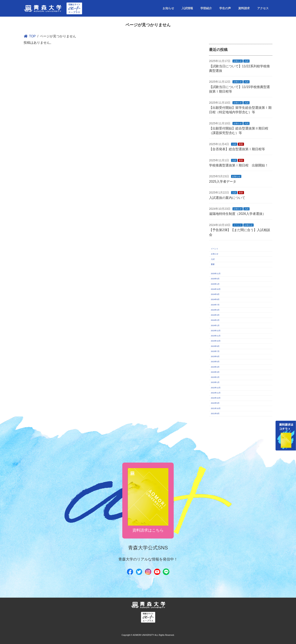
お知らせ (238, 61)
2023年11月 (216, 336)
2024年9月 (215, 294)
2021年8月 (215, 414)
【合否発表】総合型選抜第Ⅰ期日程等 (237, 149)
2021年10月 (216, 408)
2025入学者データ (223, 182)
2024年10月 (216, 289)
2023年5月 (215, 362)
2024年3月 (215, 315)
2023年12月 (216, 331)
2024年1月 (215, 325)
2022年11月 (216, 393)
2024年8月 (215, 299)
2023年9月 (215, 346)
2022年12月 (216, 388)
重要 (241, 144)
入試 (247, 61)
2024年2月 (215, 320)
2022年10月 (216, 398)
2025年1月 (215, 284)
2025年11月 (216, 274)
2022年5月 (215, 403)
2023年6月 (215, 356)
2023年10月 (216, 341)
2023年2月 (215, 377)
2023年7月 (215, 351)
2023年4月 (215, 367)
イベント (238, 225)
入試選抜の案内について (227, 198)
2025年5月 (215, 279)
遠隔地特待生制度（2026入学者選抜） (237, 214)
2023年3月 (215, 372)
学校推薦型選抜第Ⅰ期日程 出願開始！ (239, 165)
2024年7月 (215, 305)
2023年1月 (215, 382)
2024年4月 (215, 310)
